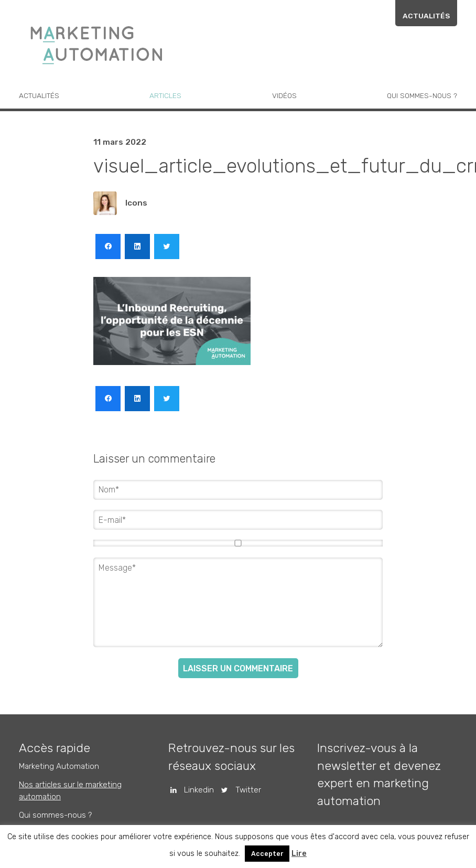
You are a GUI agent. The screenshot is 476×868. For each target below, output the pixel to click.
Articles (165, 95)
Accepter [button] (267, 854)
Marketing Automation (59, 766)
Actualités (426, 16)
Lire (299, 854)
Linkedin (188, 790)
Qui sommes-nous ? (422, 95)
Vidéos (284, 95)
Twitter (237, 790)
